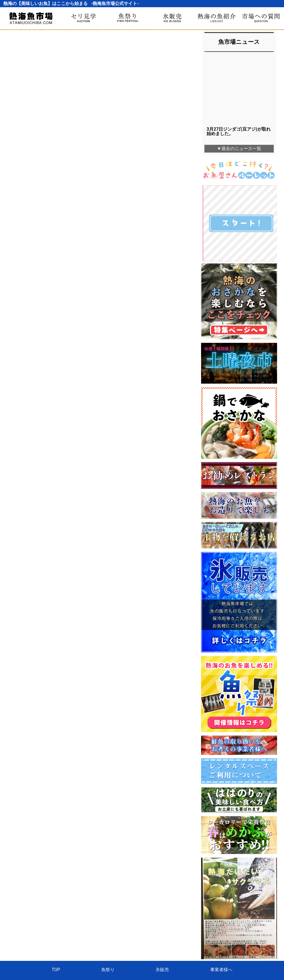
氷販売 (162, 900)
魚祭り (108, 900)
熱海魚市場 (142, 923)
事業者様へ (221, 900)
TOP (56, 900)
